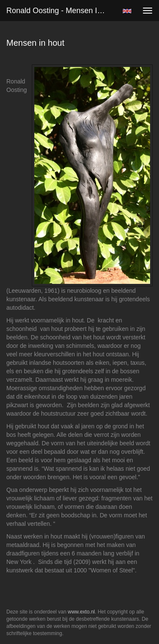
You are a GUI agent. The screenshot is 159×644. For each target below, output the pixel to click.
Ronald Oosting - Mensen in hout (61, 11)
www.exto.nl (81, 612)
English (127, 11)
